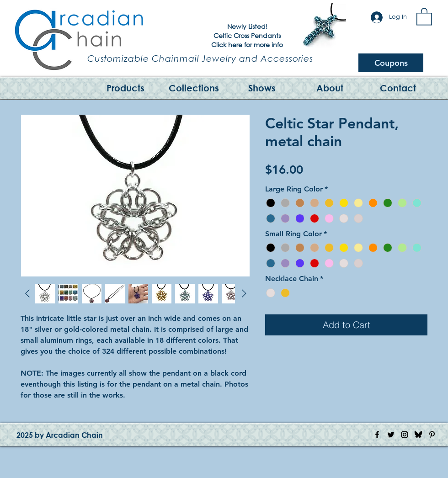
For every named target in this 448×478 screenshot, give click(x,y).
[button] (424, 16)
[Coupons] (391, 63)
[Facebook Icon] (377, 435)
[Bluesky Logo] (418, 435)
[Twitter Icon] (391, 435)
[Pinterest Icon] (432, 435)
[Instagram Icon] (405, 435)
